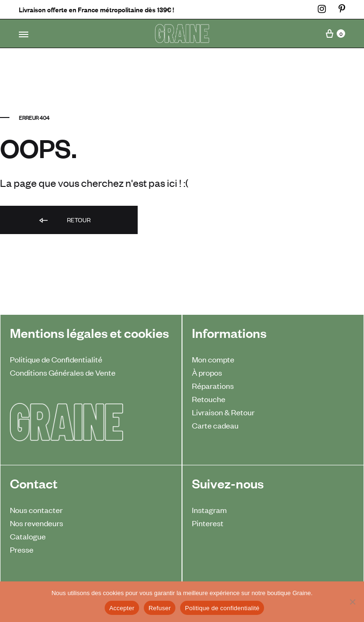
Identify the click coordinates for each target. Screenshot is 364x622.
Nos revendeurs (37, 523)
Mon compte (213, 359)
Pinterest (208, 523)
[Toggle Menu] (24, 34)
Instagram (209, 510)
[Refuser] (352, 602)
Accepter (122, 608)
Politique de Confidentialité (56, 359)
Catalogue (28, 536)
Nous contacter (36, 510)
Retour (64, 220)
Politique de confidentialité (222, 608)
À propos (207, 372)
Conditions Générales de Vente (63, 372)
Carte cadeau (215, 425)
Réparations (213, 386)
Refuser (160, 608)
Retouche (209, 399)
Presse (22, 549)
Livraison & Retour (223, 412)
